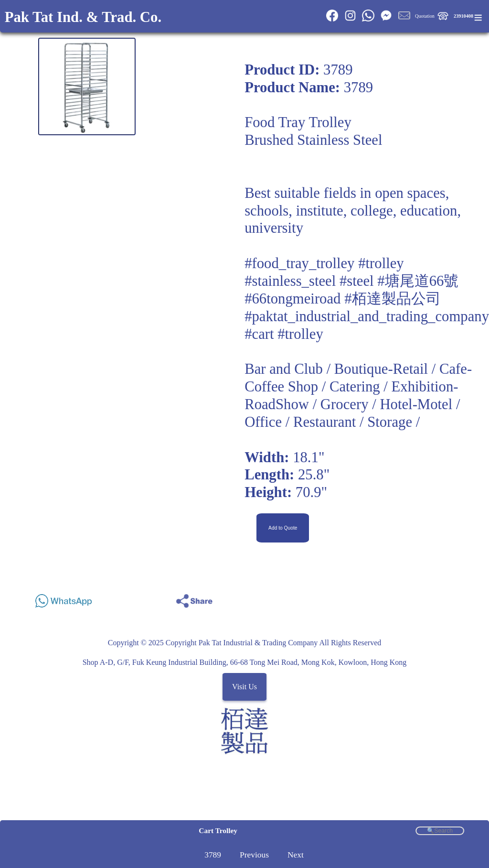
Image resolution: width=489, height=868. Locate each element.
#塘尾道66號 (418, 281)
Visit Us (244, 687)
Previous (254, 855)
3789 (213, 855)
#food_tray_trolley (299, 263)
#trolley (381, 263)
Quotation (425, 16)
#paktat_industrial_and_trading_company (367, 316)
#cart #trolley (284, 334)
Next (296, 855)
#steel (357, 281)
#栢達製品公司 (392, 299)
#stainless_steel (290, 281)
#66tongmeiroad (292, 299)
